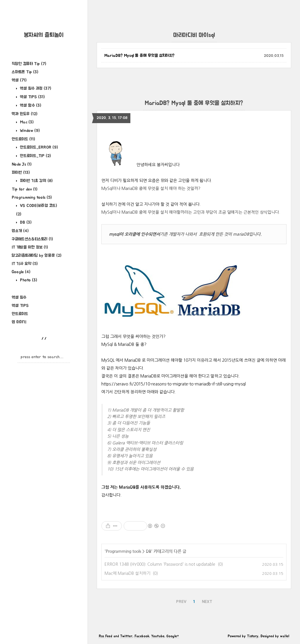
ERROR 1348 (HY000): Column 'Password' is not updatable (160, 564)
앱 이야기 (19, 322)
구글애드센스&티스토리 (32, 239)
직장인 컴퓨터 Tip (29, 64)
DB (25, 222)
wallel (285, 636)
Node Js (22, 164)
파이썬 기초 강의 (36, 181)
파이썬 (21, 173)
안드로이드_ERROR (38, 147)
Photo (28, 280)
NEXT (207, 602)
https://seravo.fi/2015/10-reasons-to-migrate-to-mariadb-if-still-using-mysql (174, 384)
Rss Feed (105, 636)
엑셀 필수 (19, 298)
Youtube (158, 636)
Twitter (126, 636)
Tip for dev (25, 189)
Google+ (173, 636)
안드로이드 (23, 139)
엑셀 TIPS (32, 97)
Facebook (142, 636)
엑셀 (19, 80)
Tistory (253, 636)
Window (29, 131)
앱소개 (20, 231)
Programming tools (32, 198)
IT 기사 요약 (25, 264)
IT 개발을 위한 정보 (30, 247)
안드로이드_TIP (35, 156)
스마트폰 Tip (25, 72)
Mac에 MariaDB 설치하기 (127, 573)
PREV (181, 602)
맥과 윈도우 (25, 114)
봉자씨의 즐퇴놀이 (44, 35)
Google (21, 272)
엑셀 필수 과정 (35, 89)
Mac (26, 122)
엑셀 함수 (30, 106)
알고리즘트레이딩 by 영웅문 (37, 256)
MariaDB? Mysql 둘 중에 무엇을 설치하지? (139, 56)
